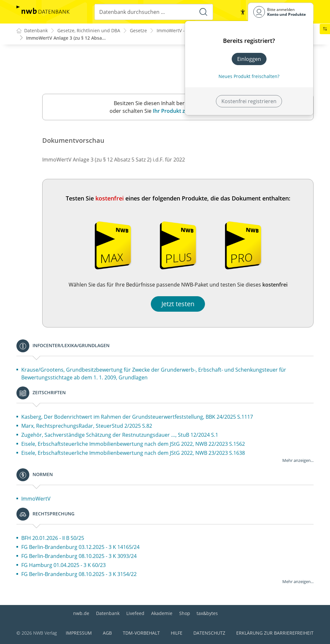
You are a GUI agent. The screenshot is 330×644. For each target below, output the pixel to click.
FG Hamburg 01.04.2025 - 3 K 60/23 (63, 565)
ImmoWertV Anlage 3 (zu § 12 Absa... (66, 38)
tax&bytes (207, 613)
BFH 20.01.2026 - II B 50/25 (53, 538)
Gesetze (138, 31)
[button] (243, 12)
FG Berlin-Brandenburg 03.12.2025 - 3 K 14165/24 (80, 547)
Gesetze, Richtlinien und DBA (89, 31)
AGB (107, 633)
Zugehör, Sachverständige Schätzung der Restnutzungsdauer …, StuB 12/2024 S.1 (120, 435)
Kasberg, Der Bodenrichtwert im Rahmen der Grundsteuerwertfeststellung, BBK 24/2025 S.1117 (137, 417)
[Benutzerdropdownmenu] (281, 12)
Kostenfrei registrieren (249, 101)
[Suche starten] (203, 12)
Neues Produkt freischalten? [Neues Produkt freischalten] (249, 76)
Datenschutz (209, 633)
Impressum (79, 633)
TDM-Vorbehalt (141, 633)
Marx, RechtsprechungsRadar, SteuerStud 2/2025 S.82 (87, 426)
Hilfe (177, 633)
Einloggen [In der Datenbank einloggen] (249, 59)
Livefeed (135, 613)
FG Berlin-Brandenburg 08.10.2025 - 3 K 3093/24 (79, 556)
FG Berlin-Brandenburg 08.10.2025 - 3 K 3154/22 (79, 574)
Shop (185, 613)
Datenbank (108, 613)
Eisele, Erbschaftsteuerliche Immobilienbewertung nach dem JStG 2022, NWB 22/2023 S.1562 (133, 444)
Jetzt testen (178, 304)
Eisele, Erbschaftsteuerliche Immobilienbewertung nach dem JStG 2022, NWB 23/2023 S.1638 (133, 453)
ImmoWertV (36, 499)
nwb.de (81, 613)
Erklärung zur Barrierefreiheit (275, 633)
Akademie (162, 613)
